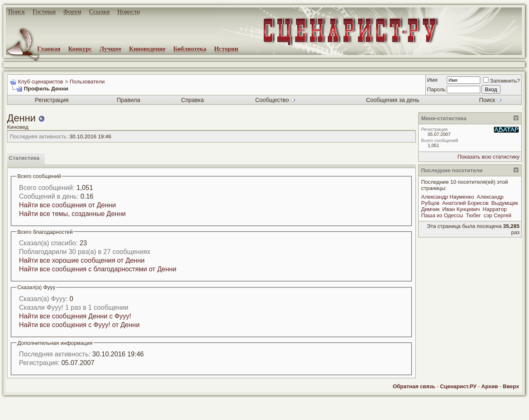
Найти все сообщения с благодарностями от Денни (98, 269)
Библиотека (190, 49)
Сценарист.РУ (458, 386)
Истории (226, 49)
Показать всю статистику (488, 157)
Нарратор (495, 209)
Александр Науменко (448, 197)
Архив (490, 386)
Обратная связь (414, 386)
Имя (432, 80)
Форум (72, 12)
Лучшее (111, 49)
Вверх (511, 386)
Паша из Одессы (442, 215)
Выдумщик (505, 203)
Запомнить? (502, 81)
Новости (129, 12)
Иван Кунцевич (461, 209)
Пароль (436, 89)
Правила (128, 100)
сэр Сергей (497, 215)
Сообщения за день (393, 100)
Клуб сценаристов (40, 82)
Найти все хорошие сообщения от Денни (82, 260)
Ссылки (100, 12)
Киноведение (147, 49)
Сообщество (275, 100)
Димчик (430, 209)
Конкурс (80, 49)
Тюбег (473, 215)
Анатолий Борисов (465, 203)
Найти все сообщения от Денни (67, 205)
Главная (49, 49)
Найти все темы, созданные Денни (72, 214)
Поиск (17, 12)
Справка (192, 100)
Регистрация (52, 100)
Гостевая (44, 12)
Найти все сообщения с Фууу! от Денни (79, 325)
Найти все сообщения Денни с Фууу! (75, 316)
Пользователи (87, 82)
